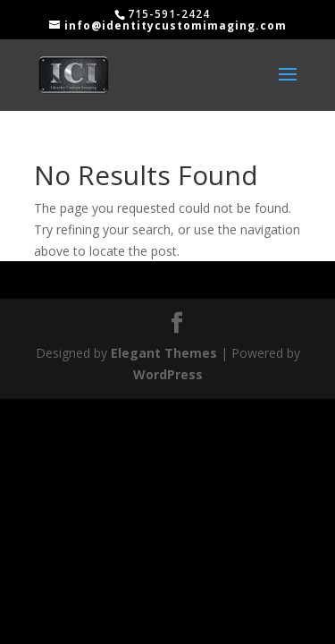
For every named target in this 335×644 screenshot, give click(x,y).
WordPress (168, 374)
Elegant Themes (164, 353)
